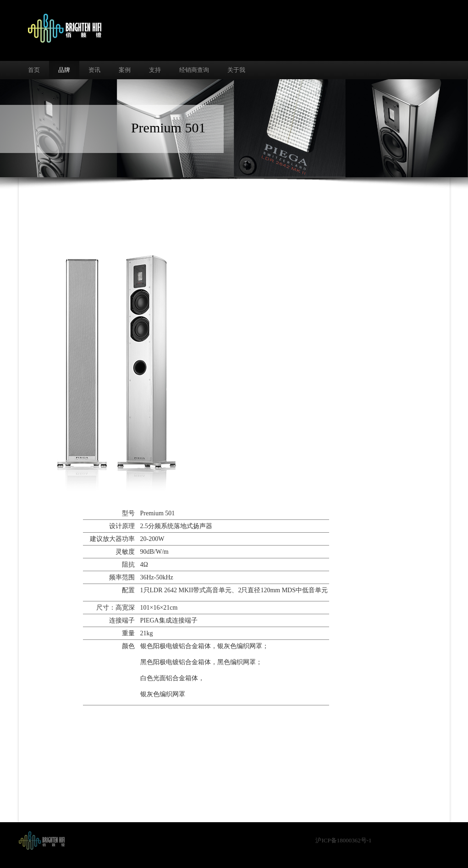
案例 (125, 70)
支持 (155, 70)
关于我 (236, 70)
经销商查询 (194, 70)
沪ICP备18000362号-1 (343, 840)
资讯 (94, 70)
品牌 (64, 70)
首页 (34, 70)
